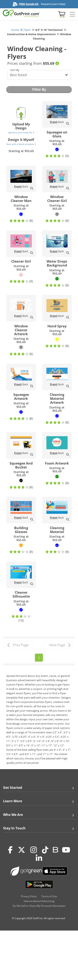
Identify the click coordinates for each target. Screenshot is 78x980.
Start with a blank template (21, 144)
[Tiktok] (45, 850)
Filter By (39, 89)
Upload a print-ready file (21, 132)
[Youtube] (66, 850)
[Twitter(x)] (22, 850)
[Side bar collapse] (72, 14)
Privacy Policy (29, 896)
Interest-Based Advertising (39, 901)
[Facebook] (10, 850)
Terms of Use (49, 896)
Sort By (15, 70)
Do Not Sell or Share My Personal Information (39, 906)
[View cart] (61, 14)
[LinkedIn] (39, 858)
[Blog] (55, 849)
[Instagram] (34, 850)
